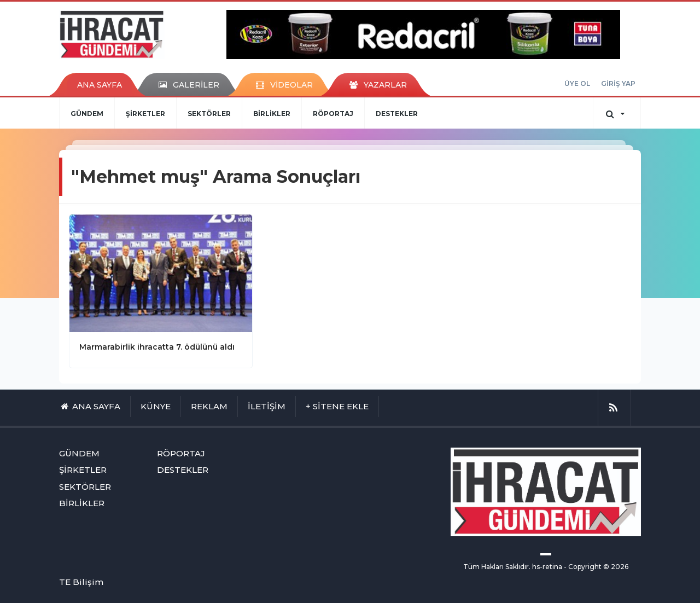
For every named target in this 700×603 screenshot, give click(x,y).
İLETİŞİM (267, 406)
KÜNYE (156, 406)
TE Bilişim (81, 582)
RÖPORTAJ (333, 114)
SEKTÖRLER (209, 114)
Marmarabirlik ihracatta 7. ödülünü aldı (157, 347)
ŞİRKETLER (145, 114)
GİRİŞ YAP (618, 83)
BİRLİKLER (272, 114)
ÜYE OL (577, 83)
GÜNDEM (87, 114)
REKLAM (209, 406)
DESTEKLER (397, 114)
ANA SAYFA (100, 85)
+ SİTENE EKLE (337, 406)
